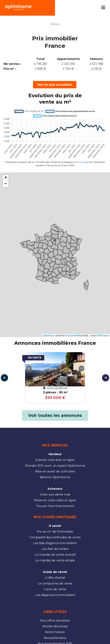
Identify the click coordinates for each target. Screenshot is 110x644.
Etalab (81, 162)
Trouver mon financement (55, 506)
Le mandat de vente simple (55, 560)
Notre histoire (55, 632)
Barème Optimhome (55, 477)
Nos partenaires (55, 638)
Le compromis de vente (55, 583)
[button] (6, 178)
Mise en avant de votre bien (55, 471)
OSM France (103, 335)
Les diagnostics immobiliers (55, 595)
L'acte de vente (55, 589)
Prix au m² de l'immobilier (55, 532)
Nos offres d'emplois (55, 621)
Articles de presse (55, 626)
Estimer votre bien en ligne (55, 460)
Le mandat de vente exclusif (55, 555)
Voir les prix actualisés (55, 85)
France (55, 24)
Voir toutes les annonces (55, 415)
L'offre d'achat (55, 578)
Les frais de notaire (55, 549)
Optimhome (49, 335)
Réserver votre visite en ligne (55, 500)
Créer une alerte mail (55, 494)
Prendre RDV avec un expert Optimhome (55, 466)
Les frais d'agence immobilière (55, 543)
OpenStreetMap (75, 335)
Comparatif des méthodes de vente (55, 537)
